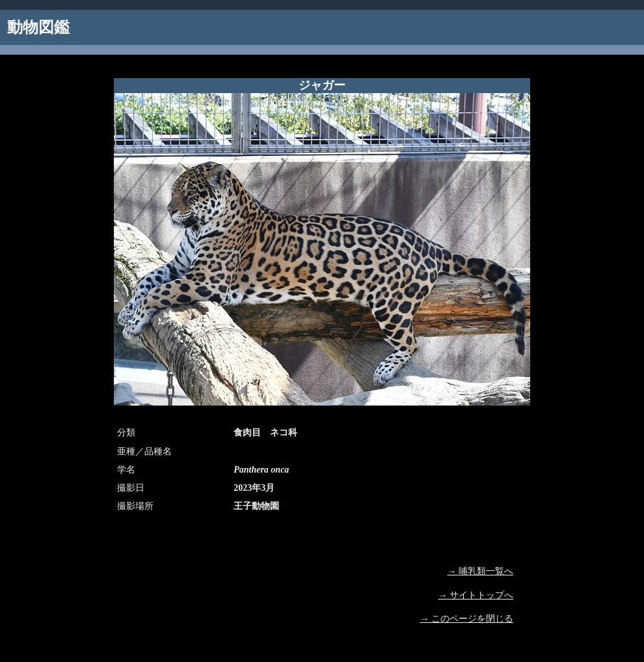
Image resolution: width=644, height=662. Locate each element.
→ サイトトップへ (476, 595)
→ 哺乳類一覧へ (481, 571)
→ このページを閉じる (467, 619)
